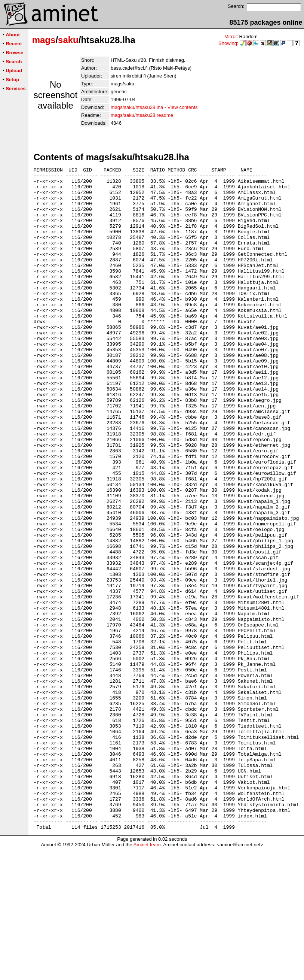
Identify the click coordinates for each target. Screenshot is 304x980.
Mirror (231, 37)
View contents (183, 107)
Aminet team (147, 977)
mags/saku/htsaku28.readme (142, 115)
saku (68, 40)
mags (44, 40)
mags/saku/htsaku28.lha (137, 107)
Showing (228, 43)
